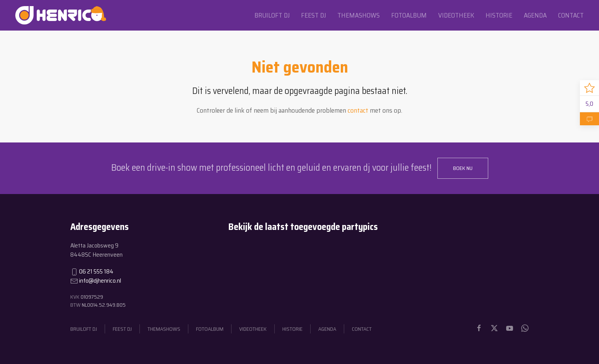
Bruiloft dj (272, 15)
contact (358, 110)
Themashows (359, 15)
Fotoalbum (409, 15)
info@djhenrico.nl (100, 281)
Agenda (535, 15)
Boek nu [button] (463, 168)
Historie (499, 15)
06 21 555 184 (96, 271)
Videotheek (456, 15)
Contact (571, 15)
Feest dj (313, 15)
